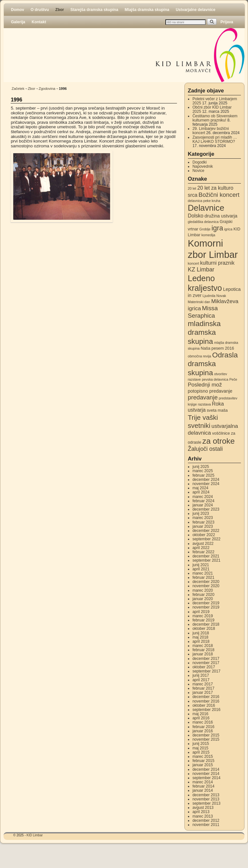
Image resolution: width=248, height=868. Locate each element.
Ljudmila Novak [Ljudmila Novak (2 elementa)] (214, 296)
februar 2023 (203, 522)
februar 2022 (203, 552)
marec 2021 (203, 573)
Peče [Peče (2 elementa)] (233, 379)
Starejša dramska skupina (94, 10)
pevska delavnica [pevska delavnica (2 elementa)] (215, 379)
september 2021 (207, 560)
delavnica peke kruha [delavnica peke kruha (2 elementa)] (204, 201)
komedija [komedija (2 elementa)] (208, 235)
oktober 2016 (204, 705)
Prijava (227, 22)
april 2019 (201, 612)
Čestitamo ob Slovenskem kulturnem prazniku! (215, 118)
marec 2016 (203, 722)
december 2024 (206, 480)
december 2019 (206, 603)
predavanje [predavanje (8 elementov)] (203, 397)
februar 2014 (203, 786)
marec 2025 (203, 471)
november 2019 (206, 607)
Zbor (60, 10)
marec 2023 (203, 518)
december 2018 (206, 624)
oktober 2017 (204, 667)
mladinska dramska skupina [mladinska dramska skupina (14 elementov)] (204, 332)
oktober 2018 (204, 629)
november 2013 (206, 799)
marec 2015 (203, 757)
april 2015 (201, 752)
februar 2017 (203, 688)
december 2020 (206, 582)
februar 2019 (203, 620)
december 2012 (206, 820)
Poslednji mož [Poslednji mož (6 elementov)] (205, 385)
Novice (198, 171)
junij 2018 (201, 633)
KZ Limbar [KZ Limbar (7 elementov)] (201, 270)
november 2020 (206, 586)
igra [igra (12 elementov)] (217, 228)
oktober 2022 (204, 535)
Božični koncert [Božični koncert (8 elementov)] (219, 195)
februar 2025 (203, 475)
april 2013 (201, 812)
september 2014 (207, 778)
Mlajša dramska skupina (147, 10)
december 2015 (206, 735)
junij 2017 (201, 675)
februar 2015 (203, 761)
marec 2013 (203, 816)
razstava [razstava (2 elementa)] (204, 404)
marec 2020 (203, 590)
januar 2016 (203, 731)
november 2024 (206, 484)
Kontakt (39, 22)
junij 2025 (201, 467)
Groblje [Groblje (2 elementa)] (205, 229)
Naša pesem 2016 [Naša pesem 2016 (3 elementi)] (217, 348)
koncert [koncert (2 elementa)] (194, 263)
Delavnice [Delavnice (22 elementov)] (206, 208)
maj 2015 (200, 748)
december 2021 (206, 556)
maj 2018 (200, 637)
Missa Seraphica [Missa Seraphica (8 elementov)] (203, 312)
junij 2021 (201, 565)
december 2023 (206, 509)
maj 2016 (200, 714)
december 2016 (206, 697)
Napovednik (203, 166)
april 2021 (201, 569)
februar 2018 (203, 650)
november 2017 (206, 663)
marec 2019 (203, 616)
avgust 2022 (203, 544)
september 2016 (207, 710)
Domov (18, 10)
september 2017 (207, 671)
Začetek (18, 89)
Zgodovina (47, 89)
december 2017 (206, 659)
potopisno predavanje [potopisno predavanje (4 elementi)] (210, 391)
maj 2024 (200, 488)
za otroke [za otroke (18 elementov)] (219, 441)
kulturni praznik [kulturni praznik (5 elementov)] (217, 263)
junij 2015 (201, 744)
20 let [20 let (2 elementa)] (192, 188)
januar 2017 (203, 693)
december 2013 (206, 795)
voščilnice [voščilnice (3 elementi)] (221, 433)
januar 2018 (203, 654)
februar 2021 (203, 577)
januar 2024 (203, 505)
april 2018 (201, 641)
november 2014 (206, 774)
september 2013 (207, 803)
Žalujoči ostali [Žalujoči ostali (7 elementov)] (205, 449)
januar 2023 (203, 526)
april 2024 (201, 492)
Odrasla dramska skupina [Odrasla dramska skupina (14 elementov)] (213, 364)
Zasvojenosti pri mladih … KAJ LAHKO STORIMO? (215, 139)
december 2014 (206, 769)
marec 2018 (203, 646)
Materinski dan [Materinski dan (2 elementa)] (199, 302)
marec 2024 (203, 497)
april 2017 (201, 680)
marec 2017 (203, 684)
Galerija (18, 22)
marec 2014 (203, 782)
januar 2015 (203, 765)
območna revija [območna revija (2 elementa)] (200, 356)
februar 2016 (203, 727)
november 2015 (206, 739)
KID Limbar (35, 835)
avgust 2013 (203, 808)
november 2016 (206, 701)
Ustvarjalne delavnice (196, 10)
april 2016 (201, 718)
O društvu (40, 10)
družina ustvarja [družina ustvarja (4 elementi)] (221, 216)
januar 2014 (203, 790)
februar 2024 (203, 501)
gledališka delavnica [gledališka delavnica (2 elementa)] (203, 222)
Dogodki (200, 162)
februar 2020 (203, 595)
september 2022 (207, 539)
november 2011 (206, 825)
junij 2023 (201, 513)
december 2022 (206, 531)
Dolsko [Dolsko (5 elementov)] (196, 216)
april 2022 (201, 548)
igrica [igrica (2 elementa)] (228, 229)
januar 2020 (203, 599)
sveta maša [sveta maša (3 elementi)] (217, 410)
